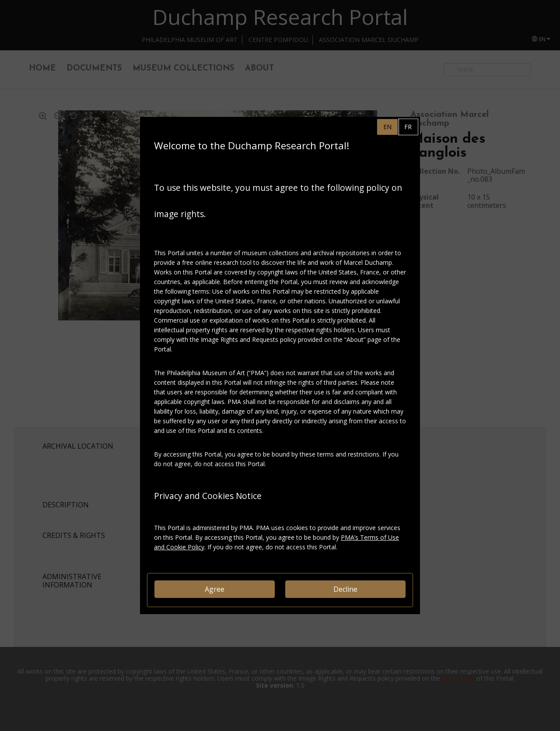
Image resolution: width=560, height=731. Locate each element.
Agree (215, 589)
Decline (345, 589)
